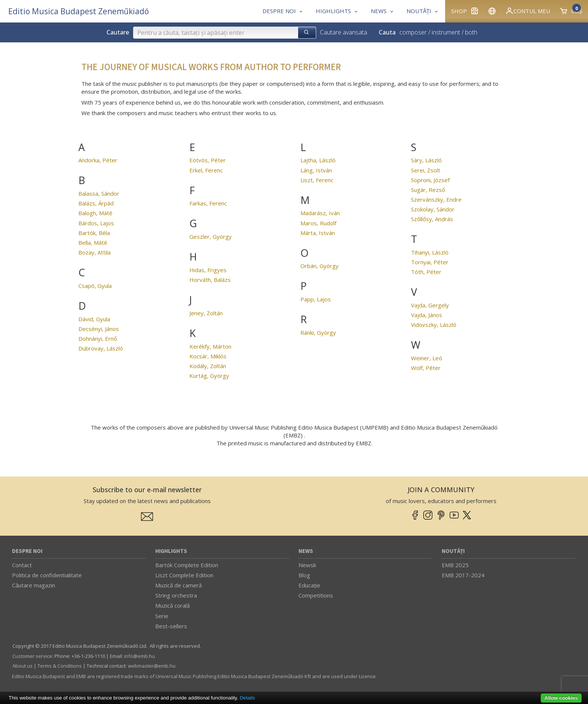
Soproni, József (430, 180)
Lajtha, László (318, 160)
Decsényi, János (99, 329)
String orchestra (176, 595)
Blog (304, 575)
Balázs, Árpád (96, 203)
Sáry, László (426, 160)
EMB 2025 (455, 565)
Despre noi (27, 551)
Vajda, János (427, 315)
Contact (22, 565)
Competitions (316, 595)
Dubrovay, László (101, 348)
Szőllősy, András (432, 219)
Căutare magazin (34, 585)
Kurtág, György (209, 376)
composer (413, 32)
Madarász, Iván (320, 213)
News (306, 551)
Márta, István (318, 233)
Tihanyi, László (430, 252)
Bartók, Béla (94, 233)
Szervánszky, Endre (436, 199)
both (471, 32)
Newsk (307, 565)
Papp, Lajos (316, 299)
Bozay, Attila (94, 252)
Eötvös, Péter (208, 160)
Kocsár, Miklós (208, 356)
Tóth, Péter (426, 272)
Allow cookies (561, 698)
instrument (446, 32)
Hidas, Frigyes (208, 270)
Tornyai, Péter (430, 262)
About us (22, 666)
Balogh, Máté (95, 213)
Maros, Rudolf (318, 223)
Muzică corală (172, 605)
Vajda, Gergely (430, 305)
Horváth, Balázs (210, 280)
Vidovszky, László (434, 325)
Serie (162, 616)
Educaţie (309, 585)
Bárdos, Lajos (96, 223)
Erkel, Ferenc (206, 170)
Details (247, 698)
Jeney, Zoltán (206, 313)
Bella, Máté (93, 243)
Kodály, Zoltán (208, 366)
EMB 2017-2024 (463, 575)
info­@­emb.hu (139, 656)
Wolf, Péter (426, 368)
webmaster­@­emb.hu (152, 666)
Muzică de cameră (178, 585)
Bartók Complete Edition (187, 565)
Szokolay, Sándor (433, 209)
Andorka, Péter (98, 160)
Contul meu (528, 11)
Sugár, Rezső (428, 190)
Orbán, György (319, 266)
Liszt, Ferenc (317, 180)
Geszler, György (211, 237)
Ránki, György (318, 333)
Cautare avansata (343, 32)
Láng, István (316, 170)
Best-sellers (171, 626)
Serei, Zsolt (426, 170)
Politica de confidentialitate (47, 575)
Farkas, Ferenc (208, 203)
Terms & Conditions (60, 666)
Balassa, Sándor (99, 193)
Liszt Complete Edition (184, 575)
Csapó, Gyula (95, 286)
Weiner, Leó (427, 358)
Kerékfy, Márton (210, 346)
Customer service (32, 656)
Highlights (171, 551)
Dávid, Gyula (94, 319)
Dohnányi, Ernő (98, 339)
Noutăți (453, 551)
